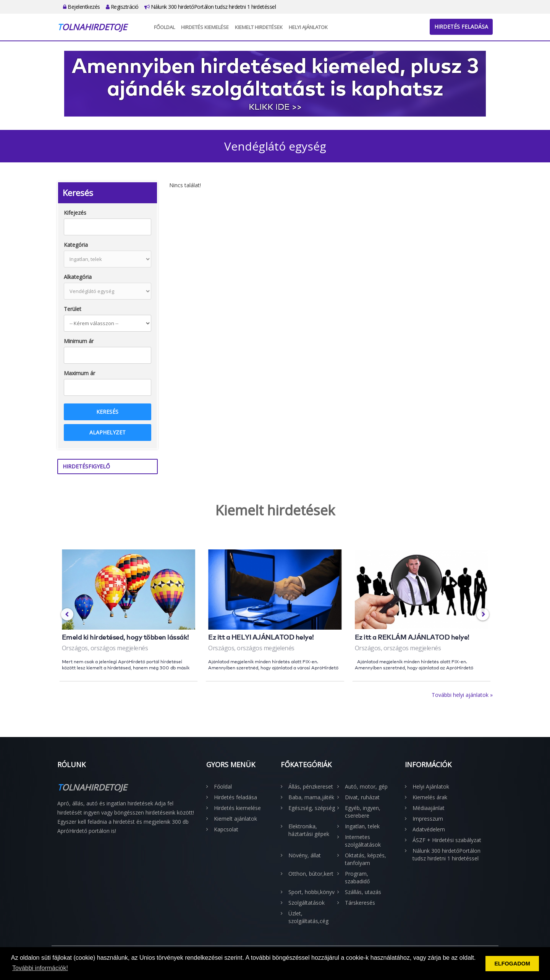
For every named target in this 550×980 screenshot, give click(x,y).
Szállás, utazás (363, 892)
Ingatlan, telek (362, 826)
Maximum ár (79, 373)
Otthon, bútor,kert (311, 874)
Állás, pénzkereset (311, 786)
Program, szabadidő (357, 877)
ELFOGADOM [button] (512, 964)
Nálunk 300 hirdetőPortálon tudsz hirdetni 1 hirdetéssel (210, 7)
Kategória (76, 245)
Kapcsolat (226, 829)
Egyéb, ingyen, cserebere (363, 812)
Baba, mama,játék (311, 797)
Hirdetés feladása (461, 27)
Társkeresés (360, 903)
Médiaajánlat (429, 808)
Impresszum (428, 819)
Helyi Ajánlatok (308, 27)
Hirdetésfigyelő (86, 466)
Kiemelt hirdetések (259, 27)
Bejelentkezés (82, 7)
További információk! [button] (40, 968)
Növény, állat (305, 855)
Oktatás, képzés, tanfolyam (366, 859)
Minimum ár (79, 341)
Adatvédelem (429, 829)
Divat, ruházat (362, 797)
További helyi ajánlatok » (462, 695)
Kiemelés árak (430, 797)
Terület (73, 309)
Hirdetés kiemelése (205, 27)
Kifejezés (75, 213)
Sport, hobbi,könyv (311, 892)
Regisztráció (122, 7)
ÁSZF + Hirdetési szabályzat (447, 840)
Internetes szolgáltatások (363, 841)
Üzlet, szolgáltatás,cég (308, 917)
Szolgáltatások (307, 903)
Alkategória (78, 277)
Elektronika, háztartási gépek (309, 830)
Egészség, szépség (312, 808)
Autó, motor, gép (366, 786)
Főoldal (164, 27)
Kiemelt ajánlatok (235, 819)
